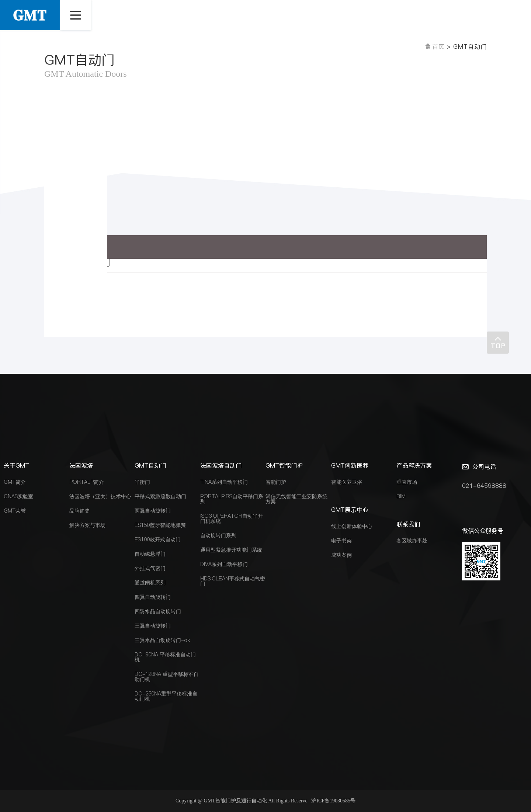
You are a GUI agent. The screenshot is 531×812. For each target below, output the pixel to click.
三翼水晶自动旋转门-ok (162, 640)
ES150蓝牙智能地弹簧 (160, 525)
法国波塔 (81, 465)
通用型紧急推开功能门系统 (231, 550)
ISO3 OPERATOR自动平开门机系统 (232, 518)
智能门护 (276, 482)
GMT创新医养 (350, 465)
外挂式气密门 (150, 568)
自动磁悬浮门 (150, 554)
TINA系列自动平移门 (224, 482)
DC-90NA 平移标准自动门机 (165, 657)
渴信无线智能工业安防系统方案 (296, 499)
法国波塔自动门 (221, 465)
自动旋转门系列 (218, 535)
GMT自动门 (150, 465)
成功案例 (341, 555)
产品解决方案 (414, 465)
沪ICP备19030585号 (333, 801)
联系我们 (408, 524)
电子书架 (341, 541)
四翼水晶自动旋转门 (158, 611)
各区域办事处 (412, 541)
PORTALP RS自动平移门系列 (232, 499)
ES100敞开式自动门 (158, 539)
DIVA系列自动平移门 (224, 564)
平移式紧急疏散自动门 (160, 496)
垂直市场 (407, 482)
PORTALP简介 (87, 482)
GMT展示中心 (350, 510)
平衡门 (142, 482)
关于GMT (16, 465)
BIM (401, 496)
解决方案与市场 (87, 525)
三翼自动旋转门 (153, 626)
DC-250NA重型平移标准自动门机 (166, 696)
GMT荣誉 (15, 511)
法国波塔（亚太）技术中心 (100, 496)
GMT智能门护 (284, 465)
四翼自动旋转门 (153, 597)
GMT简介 (15, 482)
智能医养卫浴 (347, 482)
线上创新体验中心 (352, 526)
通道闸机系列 (150, 583)
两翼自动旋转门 (153, 511)
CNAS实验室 (18, 496)
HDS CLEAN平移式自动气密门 (233, 581)
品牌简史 (80, 511)
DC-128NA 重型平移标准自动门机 (167, 677)
